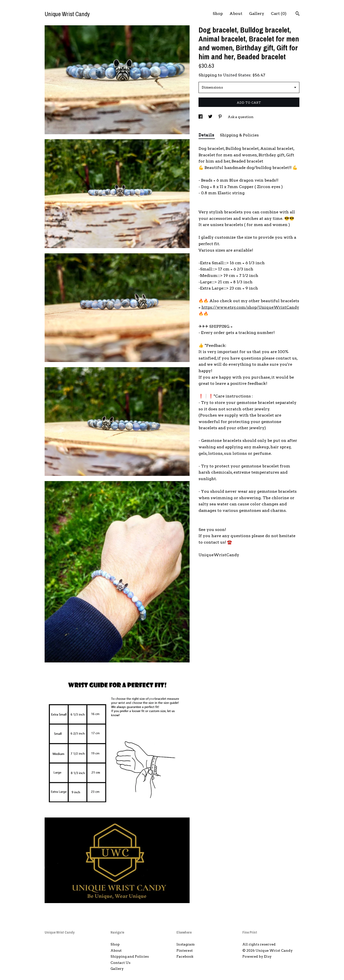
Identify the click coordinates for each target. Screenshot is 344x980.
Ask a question (241, 117)
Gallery (257, 14)
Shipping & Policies (239, 135)
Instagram (186, 944)
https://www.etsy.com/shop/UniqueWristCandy (250, 307)
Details (207, 135)
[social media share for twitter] (211, 117)
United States (237, 75)
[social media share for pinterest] (220, 117)
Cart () (279, 14)
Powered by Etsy (257, 956)
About (236, 14)
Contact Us (120, 963)
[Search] (298, 14)
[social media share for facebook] (201, 117)
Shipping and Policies (130, 956)
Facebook (185, 956)
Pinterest (185, 950)
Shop (218, 14)
